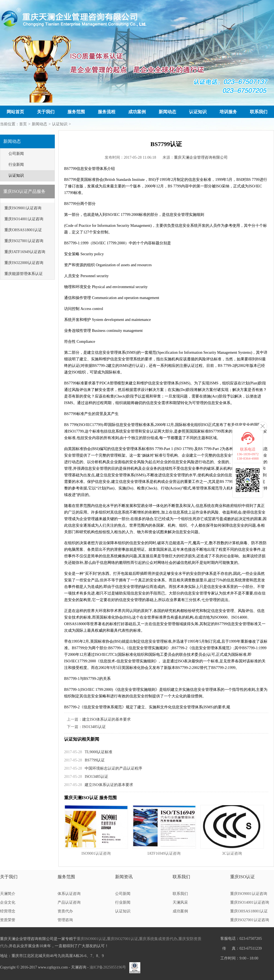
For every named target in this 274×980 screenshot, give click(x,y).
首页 (23, 124)
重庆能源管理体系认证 (24, 274)
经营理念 (8, 911)
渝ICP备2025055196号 (108, 967)
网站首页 (15, 112)
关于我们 (46, 112)
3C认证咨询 (232, 853)
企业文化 (8, 902)
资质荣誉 (8, 920)
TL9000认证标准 (99, 752)
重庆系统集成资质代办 (158, 939)
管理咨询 (65, 920)
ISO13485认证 (94, 727)
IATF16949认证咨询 (164, 853)
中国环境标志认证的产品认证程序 (113, 768)
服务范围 (76, 112)
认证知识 (198, 112)
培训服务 (228, 112)
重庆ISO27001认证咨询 (24, 241)
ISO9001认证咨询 (96, 853)
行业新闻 (16, 165)
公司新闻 (16, 154)
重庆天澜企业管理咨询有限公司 (201, 157)
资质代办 (65, 911)
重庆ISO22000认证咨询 (24, 263)
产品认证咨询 (69, 902)
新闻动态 (167, 112)
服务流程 (107, 112)
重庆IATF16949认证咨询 (25, 252)
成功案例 (137, 112)
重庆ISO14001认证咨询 (24, 219)
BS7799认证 (95, 760)
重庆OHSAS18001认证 (23, 230)
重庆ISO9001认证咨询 (23, 208)
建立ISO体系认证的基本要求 (106, 719)
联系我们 (259, 112)
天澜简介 (8, 894)
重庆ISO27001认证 (122, 939)
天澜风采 (180, 902)
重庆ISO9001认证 (91, 939)
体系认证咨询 (69, 894)
